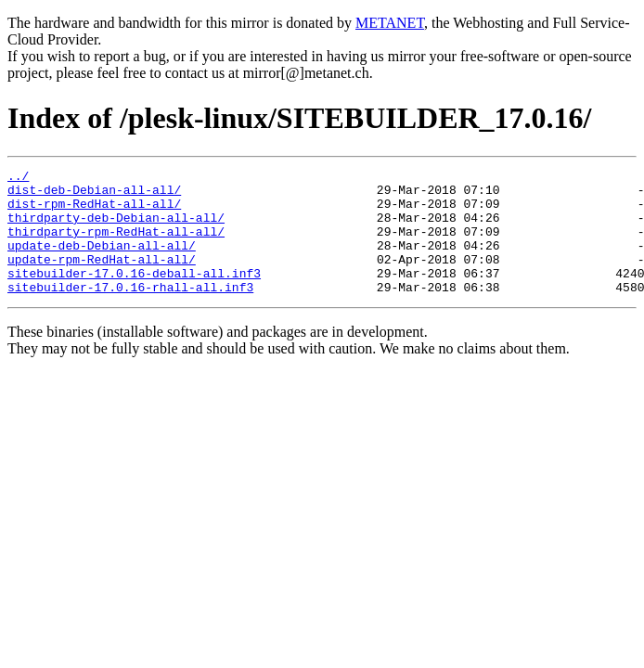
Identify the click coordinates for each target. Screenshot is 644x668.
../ (18, 178)
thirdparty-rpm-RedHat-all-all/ (116, 245)
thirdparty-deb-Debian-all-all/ (116, 228)
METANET (390, 23)
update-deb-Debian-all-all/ (102, 262)
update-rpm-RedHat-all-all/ (102, 278)
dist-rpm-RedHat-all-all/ (94, 212)
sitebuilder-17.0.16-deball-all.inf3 (134, 295)
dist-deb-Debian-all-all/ (94, 195)
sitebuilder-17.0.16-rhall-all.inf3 (130, 312)
